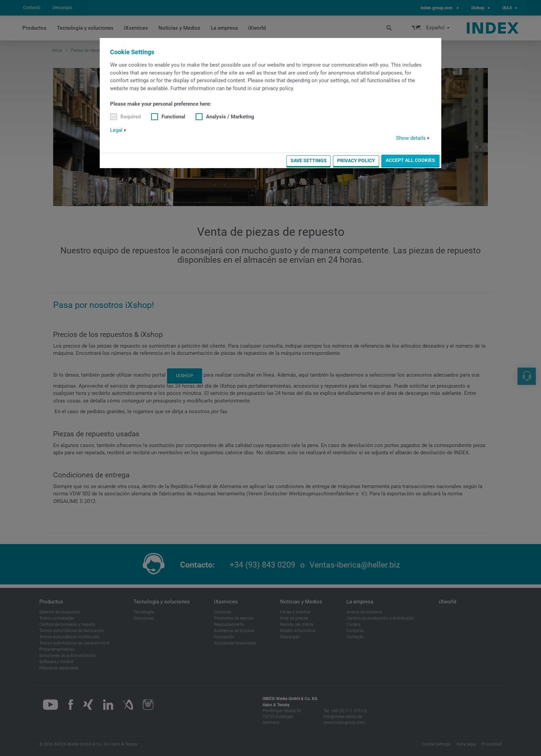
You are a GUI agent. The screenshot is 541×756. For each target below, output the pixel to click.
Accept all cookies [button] (410, 160)
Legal (116, 130)
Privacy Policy (356, 161)
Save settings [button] (309, 161)
